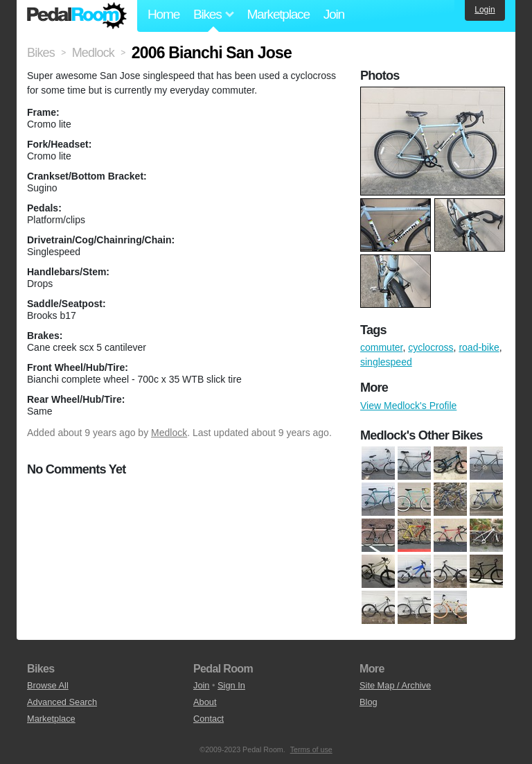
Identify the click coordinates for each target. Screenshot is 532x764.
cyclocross (431, 347)
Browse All (48, 685)
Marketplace (278, 14)
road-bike (479, 347)
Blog (369, 702)
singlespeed (386, 362)
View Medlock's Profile (408, 406)
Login (485, 10)
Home (163, 14)
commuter (381, 347)
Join (334, 14)
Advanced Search (62, 702)
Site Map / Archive (395, 685)
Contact (209, 719)
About (205, 702)
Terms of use (311, 749)
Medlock (169, 433)
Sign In (231, 685)
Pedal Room (77, 16)
